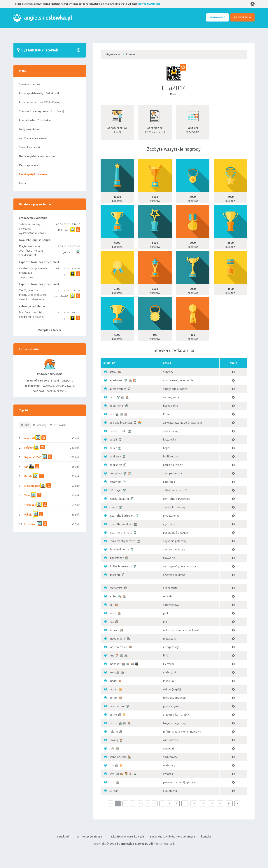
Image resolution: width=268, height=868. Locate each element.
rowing (114, 740)
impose (114, 630)
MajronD (30, 438)
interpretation (118, 647)
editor (113, 596)
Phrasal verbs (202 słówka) (35, 120)
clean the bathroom (122, 516)
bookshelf (116, 465)
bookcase (115, 457)
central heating (119, 499)
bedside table (118, 431)
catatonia (115, 482)
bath (112, 397)
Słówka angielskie (30, 84)
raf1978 (29, 448)
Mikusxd (63, 230)
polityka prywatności (90, 837)
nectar (113, 689)
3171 (150, 128)
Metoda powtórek (29, 165)
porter (113, 723)
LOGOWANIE (217, 17)
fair (112, 605)
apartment (116, 380)
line (112, 656)
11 (194, 803)
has (112, 622)
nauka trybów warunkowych (126, 837)
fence (113, 613)
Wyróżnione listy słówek (33, 138)
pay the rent (117, 706)
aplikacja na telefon (32, 306)
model (113, 681)
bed (112, 414)
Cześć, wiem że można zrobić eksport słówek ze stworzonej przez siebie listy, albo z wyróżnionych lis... (33, 299)
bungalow (116, 473)
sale (112, 749)
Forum (23, 183)
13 (211, 803)
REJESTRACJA (242, 17)
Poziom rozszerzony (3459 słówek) (40, 102)
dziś (25, 425)
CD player (116, 490)
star (112, 774)
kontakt (206, 837)
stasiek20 (30, 505)
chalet (113, 507)
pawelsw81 (61, 296)
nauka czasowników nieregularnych (172, 837)
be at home (117, 406)
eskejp (28, 515)
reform (114, 732)
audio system (118, 389)
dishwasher (117, 558)
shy (112, 765)
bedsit (113, 440)
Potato (28, 476)
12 (203, 803)
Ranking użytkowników (33, 174)
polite (113, 715)
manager (115, 664)
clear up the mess (121, 533)
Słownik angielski (29, 147)
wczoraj (40, 425)
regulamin (64, 837)
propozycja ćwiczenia (33, 218)
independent (117, 639)
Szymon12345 (33, 457)
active (113, 372)
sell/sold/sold (118, 757)
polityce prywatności (149, 4)
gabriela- (68, 252)
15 (229, 803)
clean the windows (121, 524)
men (112, 672)
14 (220, 803)
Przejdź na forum (50, 330)
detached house (119, 550)
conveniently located (122, 541)
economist (116, 588)
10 (185, 803)
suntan (114, 791)
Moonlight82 (32, 486)
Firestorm (30, 524)
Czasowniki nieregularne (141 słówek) (41, 111)
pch (66, 274)
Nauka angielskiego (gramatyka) (38, 156)
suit (112, 782)
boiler (113, 448)
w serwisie (58, 425)
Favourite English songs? (35, 240)
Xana (27, 495)
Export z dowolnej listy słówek (39, 262)
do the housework (121, 566)
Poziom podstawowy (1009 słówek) (40, 93)
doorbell (115, 575)
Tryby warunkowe (29, 129)
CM (26, 467)
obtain (113, 698)
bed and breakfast (121, 423)
